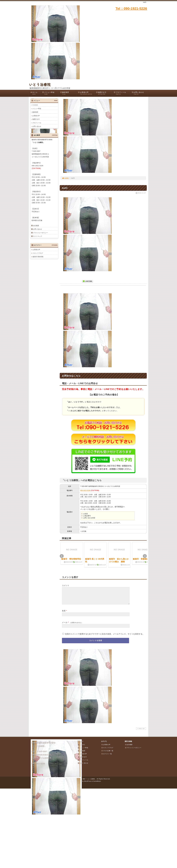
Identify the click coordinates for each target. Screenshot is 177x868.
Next (145, 556)
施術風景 (68, 93)
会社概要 (36, 226)
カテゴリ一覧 (107, 757)
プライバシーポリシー (40, 233)
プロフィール (122, 93)
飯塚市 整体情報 (38, 257)
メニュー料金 (50, 93)
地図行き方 (104, 93)
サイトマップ (37, 236)
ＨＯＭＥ (35, 105)
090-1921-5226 (85, 490)
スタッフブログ (38, 253)
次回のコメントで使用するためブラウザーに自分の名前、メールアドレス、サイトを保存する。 (105, 637)
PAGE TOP (141, 731)
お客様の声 (86, 93)
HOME (65, 178)
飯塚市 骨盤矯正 (141, 559)
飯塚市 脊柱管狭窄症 (71, 559)
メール (65, 625)
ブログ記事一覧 (107, 754)
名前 (64, 614)
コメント (66, 585)
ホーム (35, 93)
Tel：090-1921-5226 (131, 9)
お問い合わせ (140, 93)
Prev (62, 556)
